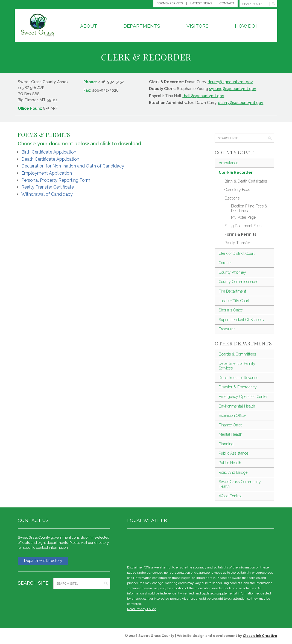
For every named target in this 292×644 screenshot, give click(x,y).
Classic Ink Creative (260, 636)
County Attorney (232, 272)
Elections (232, 198)
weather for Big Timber (271, 546)
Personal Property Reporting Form (56, 180)
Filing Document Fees (243, 226)
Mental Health (230, 434)
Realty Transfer (237, 243)
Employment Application (47, 173)
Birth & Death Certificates (246, 181)
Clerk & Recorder (236, 172)
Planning (226, 444)
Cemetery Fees (237, 190)
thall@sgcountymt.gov (203, 96)
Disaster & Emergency (238, 387)
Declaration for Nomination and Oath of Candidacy (73, 166)
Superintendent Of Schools (241, 320)
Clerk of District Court (237, 253)
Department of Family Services (237, 366)
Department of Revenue (239, 378)
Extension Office (232, 415)
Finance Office (231, 425)
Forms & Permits (240, 234)
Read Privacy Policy (141, 609)
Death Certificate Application (50, 159)
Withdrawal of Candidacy (47, 194)
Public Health (230, 463)
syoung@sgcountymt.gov (233, 89)
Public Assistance (233, 453)
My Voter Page (243, 217)
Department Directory (45, 561)
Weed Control (230, 496)
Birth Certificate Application (49, 152)
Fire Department (232, 291)
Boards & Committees (237, 354)
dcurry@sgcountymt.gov (230, 82)
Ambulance (228, 163)
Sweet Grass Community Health (240, 484)
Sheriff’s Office (231, 310)
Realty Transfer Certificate (48, 187)
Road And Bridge (233, 472)
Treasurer (227, 329)
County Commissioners (238, 282)
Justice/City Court (234, 301)
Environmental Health (237, 406)
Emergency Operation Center (243, 397)
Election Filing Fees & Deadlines (249, 208)
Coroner (225, 263)
